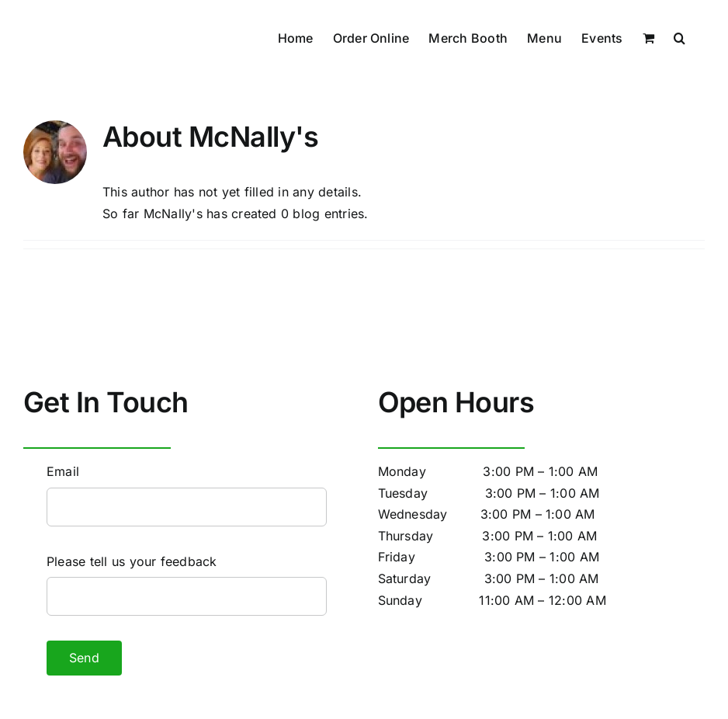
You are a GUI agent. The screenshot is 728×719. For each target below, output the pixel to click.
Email (63, 471)
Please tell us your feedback (132, 561)
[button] (679, 36)
